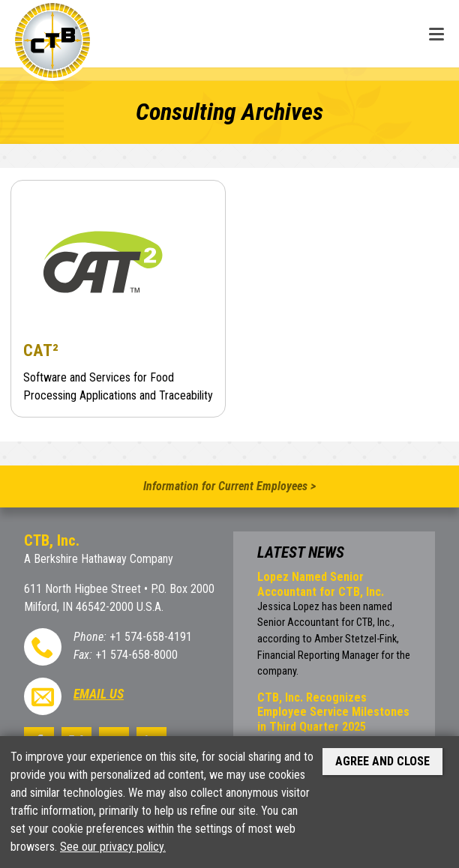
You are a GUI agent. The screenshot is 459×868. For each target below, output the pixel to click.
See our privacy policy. (113, 847)
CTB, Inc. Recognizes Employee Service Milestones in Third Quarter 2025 (333, 712)
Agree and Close (382, 761)
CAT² (41, 350)
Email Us (99, 694)
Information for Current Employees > (229, 486)
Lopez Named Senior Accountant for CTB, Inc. (321, 584)
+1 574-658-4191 (151, 637)
